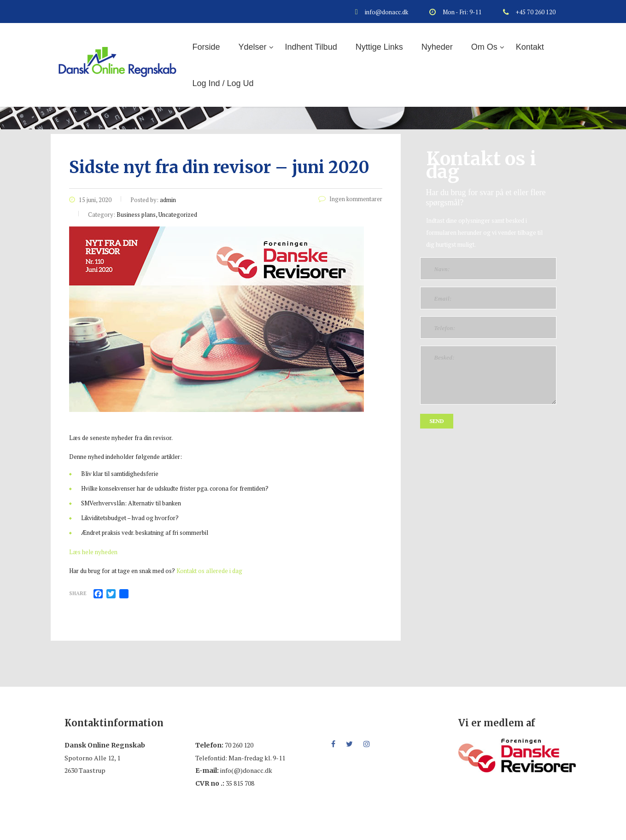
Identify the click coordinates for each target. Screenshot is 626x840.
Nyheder (437, 47)
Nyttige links (379, 47)
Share (78, 593)
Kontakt (530, 47)
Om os (484, 47)
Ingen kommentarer (350, 199)
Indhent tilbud (311, 47)
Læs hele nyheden (93, 552)
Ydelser (253, 47)
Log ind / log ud (223, 83)
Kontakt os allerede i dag (209, 571)
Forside (206, 47)
